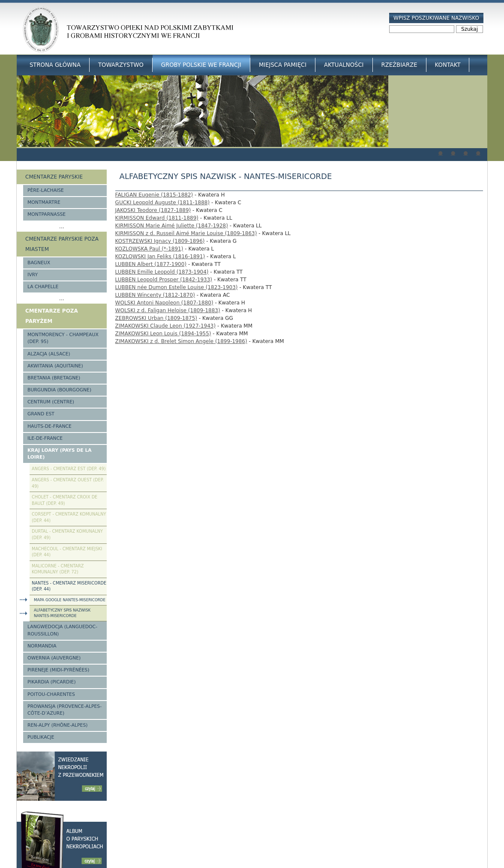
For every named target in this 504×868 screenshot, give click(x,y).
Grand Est (41, 414)
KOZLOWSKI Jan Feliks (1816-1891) (160, 257)
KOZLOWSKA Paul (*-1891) (149, 249)
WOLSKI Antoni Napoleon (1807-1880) (164, 303)
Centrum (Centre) (51, 402)
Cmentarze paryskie (54, 177)
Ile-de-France (45, 438)
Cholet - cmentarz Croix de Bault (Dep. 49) (64, 500)
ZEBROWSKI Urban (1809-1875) (156, 318)
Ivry (33, 275)
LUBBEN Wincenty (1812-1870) (155, 295)
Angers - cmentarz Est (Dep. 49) (69, 469)
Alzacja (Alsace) (49, 354)
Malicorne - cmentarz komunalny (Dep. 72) (58, 569)
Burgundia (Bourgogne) (59, 390)
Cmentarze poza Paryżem (52, 316)
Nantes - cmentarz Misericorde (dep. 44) (69, 586)
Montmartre (44, 202)
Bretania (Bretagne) (54, 378)
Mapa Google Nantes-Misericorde (70, 600)
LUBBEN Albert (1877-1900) (151, 264)
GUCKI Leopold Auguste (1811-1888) (163, 203)
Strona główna (55, 65)
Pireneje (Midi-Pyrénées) (58, 670)
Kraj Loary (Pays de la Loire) (60, 454)
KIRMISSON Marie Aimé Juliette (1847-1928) (172, 226)
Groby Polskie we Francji (201, 65)
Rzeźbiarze (399, 65)
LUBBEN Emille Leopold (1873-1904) (162, 272)
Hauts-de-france (49, 426)
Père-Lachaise (46, 190)
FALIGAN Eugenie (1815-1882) (154, 195)
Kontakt (448, 65)
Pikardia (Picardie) (52, 682)
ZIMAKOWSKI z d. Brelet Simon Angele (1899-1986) (181, 341)
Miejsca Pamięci (283, 65)
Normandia (42, 646)
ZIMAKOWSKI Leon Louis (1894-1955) (163, 334)
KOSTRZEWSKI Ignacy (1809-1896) (160, 241)
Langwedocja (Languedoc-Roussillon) (62, 630)
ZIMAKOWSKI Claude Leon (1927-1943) (166, 326)
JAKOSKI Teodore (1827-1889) (153, 210)
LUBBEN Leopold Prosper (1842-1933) (164, 280)
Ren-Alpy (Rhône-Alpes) (57, 725)
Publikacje (41, 737)
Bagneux (39, 263)
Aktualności (344, 65)
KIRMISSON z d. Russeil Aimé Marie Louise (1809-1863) (186, 233)
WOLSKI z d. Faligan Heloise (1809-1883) (168, 310)
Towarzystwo (121, 65)
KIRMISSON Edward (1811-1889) (157, 218)
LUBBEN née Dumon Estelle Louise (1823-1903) (177, 287)
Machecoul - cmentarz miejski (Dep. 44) (67, 552)
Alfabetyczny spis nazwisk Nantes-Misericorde (62, 613)
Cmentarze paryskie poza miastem (62, 244)
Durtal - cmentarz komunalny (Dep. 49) (67, 534)
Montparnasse (46, 214)
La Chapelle (43, 287)
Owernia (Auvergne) (54, 658)
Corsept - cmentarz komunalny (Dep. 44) (69, 517)
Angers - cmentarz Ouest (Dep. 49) (68, 483)
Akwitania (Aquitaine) (55, 366)
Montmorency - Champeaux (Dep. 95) (63, 338)
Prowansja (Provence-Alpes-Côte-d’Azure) (64, 710)
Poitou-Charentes (51, 694)
